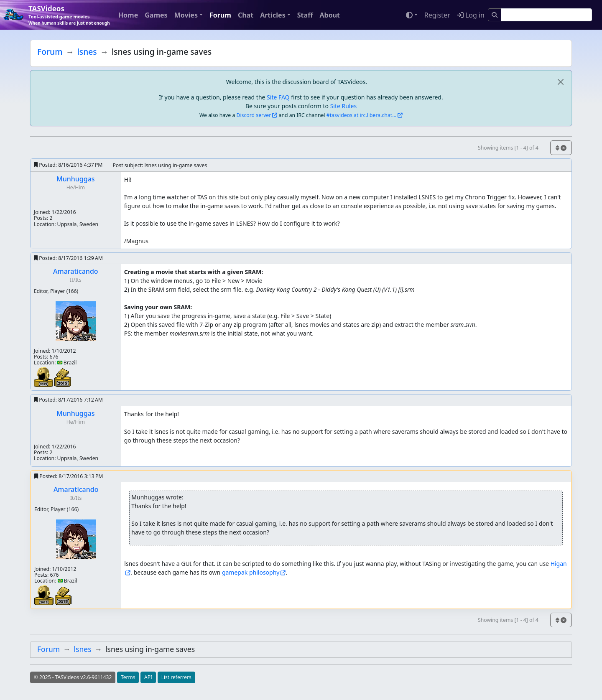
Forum (220, 15)
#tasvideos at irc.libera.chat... (361, 115)
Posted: (68, 165)
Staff (305, 15)
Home (128, 15)
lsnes (87, 52)
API (148, 677)
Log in (471, 15)
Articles (273, 15)
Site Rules (343, 106)
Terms (128, 677)
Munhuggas (76, 179)
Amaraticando (76, 271)
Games (156, 15)
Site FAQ (278, 97)
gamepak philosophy (251, 572)
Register (437, 15)
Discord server (254, 115)
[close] (560, 82)
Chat (246, 15)
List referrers (176, 677)
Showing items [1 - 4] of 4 (508, 148)
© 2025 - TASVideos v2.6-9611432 (73, 677)
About (330, 15)
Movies (186, 15)
